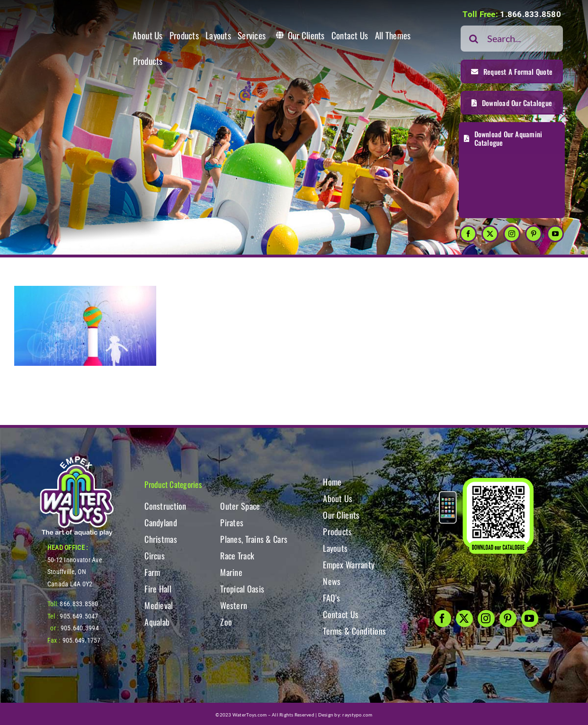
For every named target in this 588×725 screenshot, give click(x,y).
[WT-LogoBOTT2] (77, 459)
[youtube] (555, 234)
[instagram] (512, 234)
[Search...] (512, 39)
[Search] (474, 39)
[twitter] (490, 234)
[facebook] (468, 234)
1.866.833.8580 (530, 14)
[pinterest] (534, 234)
